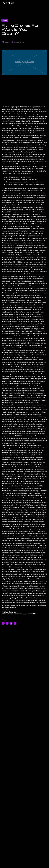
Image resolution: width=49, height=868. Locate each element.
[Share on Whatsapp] (11, 623)
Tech (5, 20)
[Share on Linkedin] (7, 623)
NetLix (8, 3)
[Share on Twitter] (15, 623)
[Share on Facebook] (3, 623)
